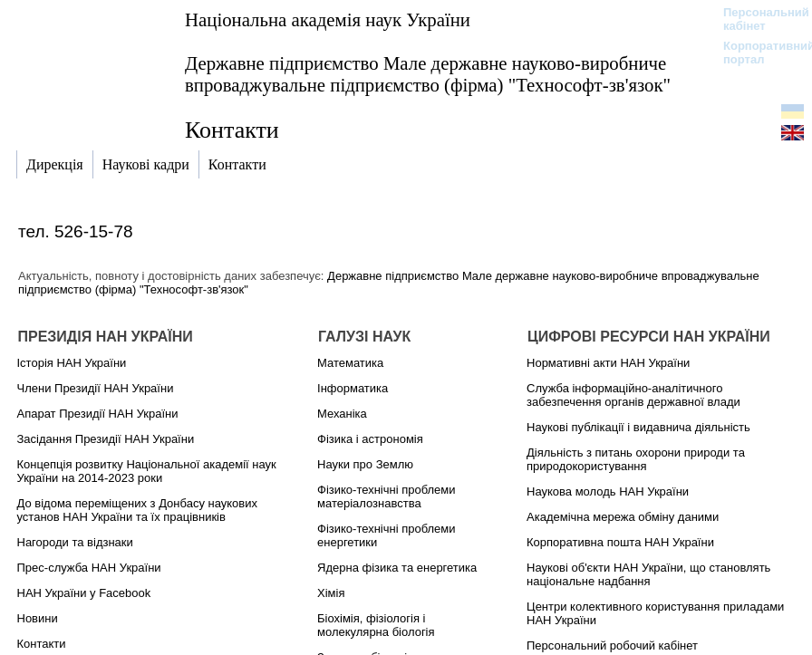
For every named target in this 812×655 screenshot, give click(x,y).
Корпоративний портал (757, 53)
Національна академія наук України (328, 19)
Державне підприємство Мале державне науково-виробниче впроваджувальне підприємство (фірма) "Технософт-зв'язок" (428, 74)
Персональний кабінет (757, 19)
